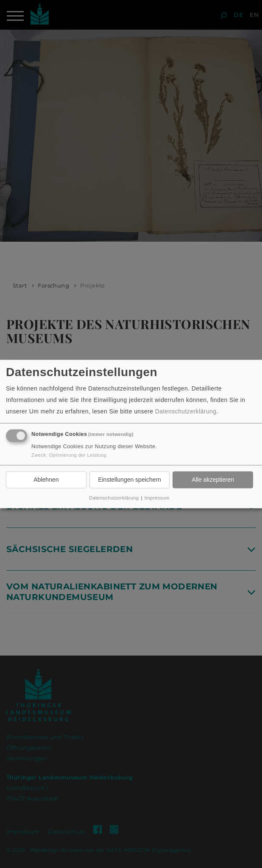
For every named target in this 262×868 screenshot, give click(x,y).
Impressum (157, 497)
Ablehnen (46, 480)
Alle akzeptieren (213, 480)
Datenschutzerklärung (186, 411)
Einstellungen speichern (130, 480)
